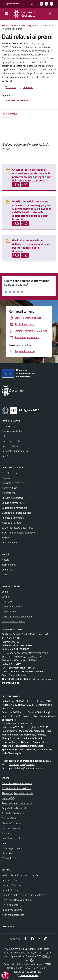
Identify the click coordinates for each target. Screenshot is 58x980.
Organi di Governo (11, 426)
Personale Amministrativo (15, 451)
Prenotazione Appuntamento (17, 803)
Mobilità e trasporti (12, 523)
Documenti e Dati (11, 441)
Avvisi (5, 575)
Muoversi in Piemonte (13, 915)
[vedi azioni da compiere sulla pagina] (26, 87)
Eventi (5, 592)
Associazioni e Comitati (14, 621)
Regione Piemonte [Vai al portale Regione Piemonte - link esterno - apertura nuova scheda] (12, 4)
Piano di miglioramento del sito (18, 793)
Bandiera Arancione (12, 885)
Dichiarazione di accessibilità (16, 788)
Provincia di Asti (10, 880)
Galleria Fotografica (12, 607)
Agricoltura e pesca (12, 473)
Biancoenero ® (31, 968)
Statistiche (7, 853)
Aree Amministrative (12, 431)
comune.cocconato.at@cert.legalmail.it (28, 653)
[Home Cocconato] (28, 14)
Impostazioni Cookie (12, 838)
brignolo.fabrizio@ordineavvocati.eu (25, 768)
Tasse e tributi (9, 565)
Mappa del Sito (10, 858)
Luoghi (5, 597)
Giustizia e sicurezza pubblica (16, 513)
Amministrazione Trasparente (24, 25)
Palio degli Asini (10, 890)
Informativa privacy (12, 828)
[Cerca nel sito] (50, 14)
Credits (5, 843)
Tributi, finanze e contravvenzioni (19, 533)
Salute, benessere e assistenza (18, 528)
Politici (5, 456)
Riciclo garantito (10, 905)
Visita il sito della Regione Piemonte (20, 875)
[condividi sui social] (9, 87)
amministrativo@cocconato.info (25, 657)
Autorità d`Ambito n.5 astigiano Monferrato (24, 895)
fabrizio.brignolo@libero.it (22, 764)
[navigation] (6, 14)
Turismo (6, 538)
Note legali (7, 833)
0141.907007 (13, 638)
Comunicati (8, 570)
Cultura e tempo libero (13, 503)
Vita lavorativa (9, 543)
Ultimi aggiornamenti (13, 848)
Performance (47, 25)
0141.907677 (14, 642)
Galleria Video (9, 611)
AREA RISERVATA (27, 975)
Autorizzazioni (9, 493)
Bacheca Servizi (10, 818)
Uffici (4, 436)
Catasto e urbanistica (13, 498)
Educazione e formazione (15, 508)
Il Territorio (7, 602)
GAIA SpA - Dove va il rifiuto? (17, 900)
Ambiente (7, 478)
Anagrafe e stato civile (13, 483)
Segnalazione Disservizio (14, 808)
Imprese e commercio (13, 518)
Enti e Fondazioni (11, 446)
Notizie (5, 560)
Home (5, 25)
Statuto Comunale (11, 823)
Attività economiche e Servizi (17, 616)
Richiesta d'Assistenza (13, 813)
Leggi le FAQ (8, 798)
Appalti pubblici (10, 488)
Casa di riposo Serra (12, 910)
